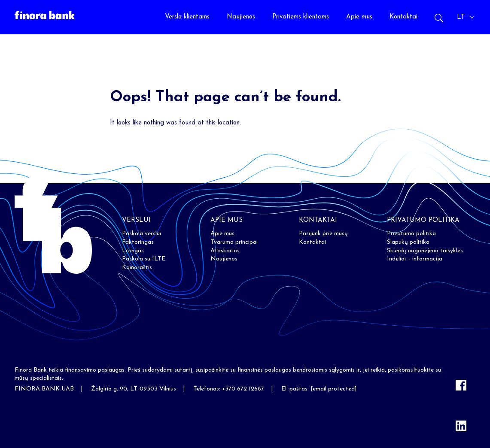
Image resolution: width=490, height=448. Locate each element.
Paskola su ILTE (144, 259)
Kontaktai (403, 17)
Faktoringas (138, 242)
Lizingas (133, 251)
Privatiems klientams (301, 17)
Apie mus (359, 17)
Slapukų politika (408, 242)
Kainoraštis (137, 268)
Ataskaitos (225, 251)
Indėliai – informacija (415, 259)
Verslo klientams (187, 17)
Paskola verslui (142, 234)
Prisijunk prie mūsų (323, 234)
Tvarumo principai (234, 242)
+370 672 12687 (243, 389)
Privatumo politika (411, 234)
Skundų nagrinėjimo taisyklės (425, 251)
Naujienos (241, 17)
